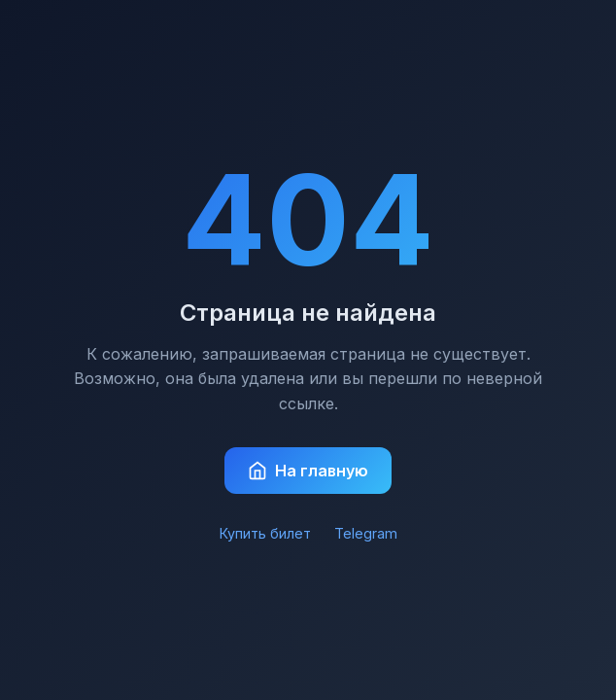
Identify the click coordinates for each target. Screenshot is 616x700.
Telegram (366, 533)
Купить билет (265, 533)
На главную (308, 471)
